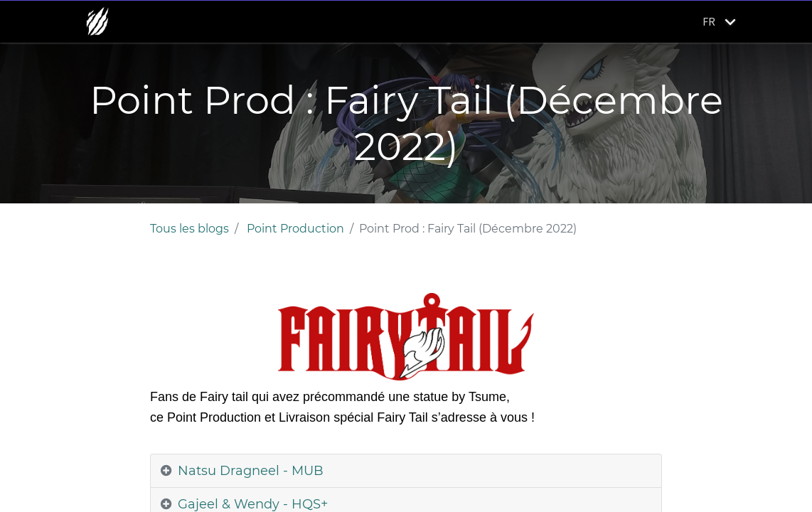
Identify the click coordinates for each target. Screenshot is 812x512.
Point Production (295, 229)
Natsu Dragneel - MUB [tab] (251, 471)
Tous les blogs (189, 229)
